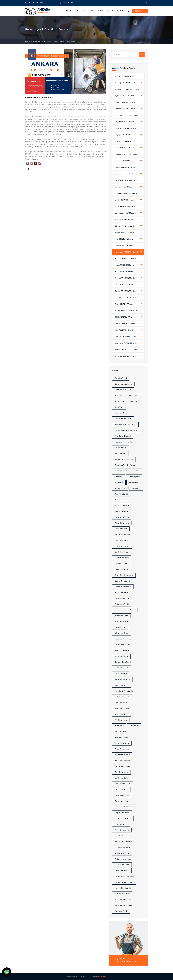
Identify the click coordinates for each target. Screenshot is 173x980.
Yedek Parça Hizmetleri (123, 436)
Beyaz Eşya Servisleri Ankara (125, 465)
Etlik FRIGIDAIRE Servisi (124, 219)
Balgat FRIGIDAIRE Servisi (125, 122)
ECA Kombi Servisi (121, 824)
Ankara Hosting (102, 977)
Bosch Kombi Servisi (122, 778)
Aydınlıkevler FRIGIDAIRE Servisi (127, 89)
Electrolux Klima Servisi (123, 587)
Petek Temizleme (121, 413)
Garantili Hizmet (120, 453)
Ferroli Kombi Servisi (122, 830)
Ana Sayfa (29, 41)
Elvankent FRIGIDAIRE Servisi (126, 193)
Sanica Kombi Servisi (122, 865)
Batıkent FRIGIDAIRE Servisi (125, 128)
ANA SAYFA (69, 11)
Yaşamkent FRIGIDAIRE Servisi (126, 343)
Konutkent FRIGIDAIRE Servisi (126, 271)
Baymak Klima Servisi (122, 535)
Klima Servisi (119, 401)
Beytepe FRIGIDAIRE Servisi (125, 135)
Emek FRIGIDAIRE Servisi (124, 200)
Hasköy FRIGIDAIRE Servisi (125, 232)
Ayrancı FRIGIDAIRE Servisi (125, 96)
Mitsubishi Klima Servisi (123, 639)
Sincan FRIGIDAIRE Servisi (125, 304)
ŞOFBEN (110, 11)
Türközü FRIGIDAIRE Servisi (125, 317)
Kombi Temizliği (120, 732)
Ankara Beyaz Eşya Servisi (124, 459)
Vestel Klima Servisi (122, 714)
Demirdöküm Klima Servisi (124, 575)
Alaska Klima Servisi (122, 506)
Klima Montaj (136, 488)
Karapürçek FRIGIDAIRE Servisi (126, 252)
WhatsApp (140, 11)
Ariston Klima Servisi (122, 523)
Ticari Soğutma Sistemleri (124, 442)
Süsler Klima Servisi (122, 685)
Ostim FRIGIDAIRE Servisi (124, 284)
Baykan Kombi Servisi (122, 760)
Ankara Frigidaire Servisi (43, 41)
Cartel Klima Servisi (122, 563)
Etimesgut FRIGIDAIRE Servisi (126, 213)
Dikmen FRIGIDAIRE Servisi (125, 187)
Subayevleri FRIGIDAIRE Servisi (126, 311)
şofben (137, 471)
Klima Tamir (119, 482)
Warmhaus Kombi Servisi (124, 905)
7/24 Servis (119, 396)
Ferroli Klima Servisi (122, 593)
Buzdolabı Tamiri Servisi (123, 419)
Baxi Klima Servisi (121, 529)
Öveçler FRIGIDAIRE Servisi (125, 291)
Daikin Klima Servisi (122, 569)
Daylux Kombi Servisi (122, 801)
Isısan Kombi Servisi (122, 836)
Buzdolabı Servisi (121, 378)
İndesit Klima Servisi (122, 621)
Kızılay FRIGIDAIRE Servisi (125, 265)
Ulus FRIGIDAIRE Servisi (124, 330)
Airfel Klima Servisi (121, 494)
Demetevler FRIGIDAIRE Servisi (127, 180)
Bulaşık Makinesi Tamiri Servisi (125, 424)
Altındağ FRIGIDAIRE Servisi (125, 83)
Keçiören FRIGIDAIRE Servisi (125, 258)
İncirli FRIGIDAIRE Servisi (124, 245)
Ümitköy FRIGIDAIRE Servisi (125, 337)
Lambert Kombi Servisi (123, 847)
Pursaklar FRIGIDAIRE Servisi (126, 297)
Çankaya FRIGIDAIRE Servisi (125, 161)
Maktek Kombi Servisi (122, 853)
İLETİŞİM (120, 11)
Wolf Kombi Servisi (121, 911)
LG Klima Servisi (120, 627)
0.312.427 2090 (66, 3)
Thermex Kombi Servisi (123, 888)
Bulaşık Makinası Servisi (123, 390)
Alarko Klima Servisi (122, 500)
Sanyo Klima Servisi (122, 668)
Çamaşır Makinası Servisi (123, 384)
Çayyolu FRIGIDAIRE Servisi (125, 167)
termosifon (119, 477)
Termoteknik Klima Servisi (124, 691)
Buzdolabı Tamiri (121, 448)
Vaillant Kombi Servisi (122, 894)
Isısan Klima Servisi (121, 616)
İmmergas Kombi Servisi (123, 842)
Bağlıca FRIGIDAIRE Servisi (125, 102)
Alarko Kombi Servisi (122, 743)
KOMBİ (101, 11)
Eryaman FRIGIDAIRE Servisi (126, 206)
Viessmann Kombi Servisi (124, 900)
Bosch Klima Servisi (122, 552)
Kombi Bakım (134, 726)
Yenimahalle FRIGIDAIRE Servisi (127, 350)
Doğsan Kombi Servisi (122, 813)
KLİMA (92, 11)
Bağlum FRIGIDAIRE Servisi (125, 109)
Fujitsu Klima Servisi (122, 604)
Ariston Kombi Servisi (122, 755)
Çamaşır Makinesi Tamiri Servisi (126, 430)
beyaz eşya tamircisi (122, 471)
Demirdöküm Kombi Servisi (124, 807)
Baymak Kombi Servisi (123, 766)
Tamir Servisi (134, 401)
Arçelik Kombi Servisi (122, 749)
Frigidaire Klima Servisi (123, 598)
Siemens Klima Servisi (122, 679)
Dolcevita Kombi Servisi (123, 818)
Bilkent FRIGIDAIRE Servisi (125, 141)
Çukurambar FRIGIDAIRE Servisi (127, 174)
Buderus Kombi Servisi (123, 784)
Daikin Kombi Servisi (122, 795)
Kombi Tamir (119, 726)
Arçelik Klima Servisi (122, 517)
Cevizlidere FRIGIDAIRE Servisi (126, 154)
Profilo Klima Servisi (122, 650)
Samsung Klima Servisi (123, 662)
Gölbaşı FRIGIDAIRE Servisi (125, 226)
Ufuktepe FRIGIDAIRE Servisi (126, 324)
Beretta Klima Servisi (122, 546)
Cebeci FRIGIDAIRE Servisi (125, 148)
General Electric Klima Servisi (125, 610)
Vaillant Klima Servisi (122, 708)
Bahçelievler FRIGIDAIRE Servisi (127, 115)
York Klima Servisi (121, 720)
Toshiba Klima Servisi (122, 697)
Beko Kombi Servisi (121, 772)
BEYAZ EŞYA (81, 11)
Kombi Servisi (134, 396)
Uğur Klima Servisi (121, 703)
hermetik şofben (134, 477)
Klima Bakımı (119, 407)
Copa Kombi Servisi (121, 789)
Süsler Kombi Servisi (122, 871)
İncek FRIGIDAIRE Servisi (124, 239)
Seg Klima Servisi (121, 674)
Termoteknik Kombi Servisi (124, 882)
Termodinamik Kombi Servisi (125, 876)
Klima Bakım (133, 482)
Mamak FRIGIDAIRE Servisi (125, 278)
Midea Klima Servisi (122, 633)
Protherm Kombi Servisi (123, 859)
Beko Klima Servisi (121, 540)
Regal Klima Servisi (121, 656)
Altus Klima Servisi (121, 511)
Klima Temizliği (120, 488)
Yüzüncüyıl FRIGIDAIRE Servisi (126, 356)
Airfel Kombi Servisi (122, 737)
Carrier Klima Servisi (122, 558)
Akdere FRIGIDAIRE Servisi (125, 76)
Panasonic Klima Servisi (123, 645)
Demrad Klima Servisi (122, 581)
